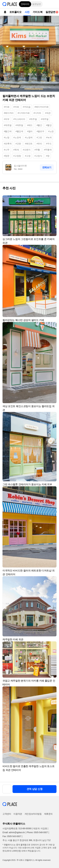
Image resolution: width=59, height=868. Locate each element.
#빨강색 (19, 131)
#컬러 (30, 131)
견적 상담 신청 (35, 789)
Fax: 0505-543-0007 (12, 836)
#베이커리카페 (41, 107)
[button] (54, 4)
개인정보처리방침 (33, 814)
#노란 (51, 131)
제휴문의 (48, 814)
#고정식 (38, 156)
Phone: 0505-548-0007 (37, 832)
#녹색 (49, 137)
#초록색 (8, 144)
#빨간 (39, 125)
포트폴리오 (15, 12)
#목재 (16, 150)
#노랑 (7, 137)
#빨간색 (8, 131)
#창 (48, 156)
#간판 (18, 144)
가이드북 (38, 12)
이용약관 (18, 814)
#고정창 (17, 156)
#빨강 (49, 125)
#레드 (30, 125)
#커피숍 (27, 107)
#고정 (28, 156)
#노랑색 (29, 137)
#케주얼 (45, 119)
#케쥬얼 (19, 125)
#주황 (37, 150)
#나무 (7, 150)
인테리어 (25, 4)
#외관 (48, 113)
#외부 (7, 119)
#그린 (39, 137)
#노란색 (17, 137)
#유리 (39, 144)
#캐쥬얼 (8, 125)
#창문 (7, 156)
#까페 (16, 107)
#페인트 (29, 144)
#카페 (7, 107)
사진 (27, 12)
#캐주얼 (33, 119)
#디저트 (37, 113)
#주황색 (48, 150)
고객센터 (7, 814)
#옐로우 (40, 131)
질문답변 (36, 4)
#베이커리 (9, 113)
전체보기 (47, 167)
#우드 (49, 144)
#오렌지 (27, 150)
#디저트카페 (24, 113)
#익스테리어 (19, 119)
